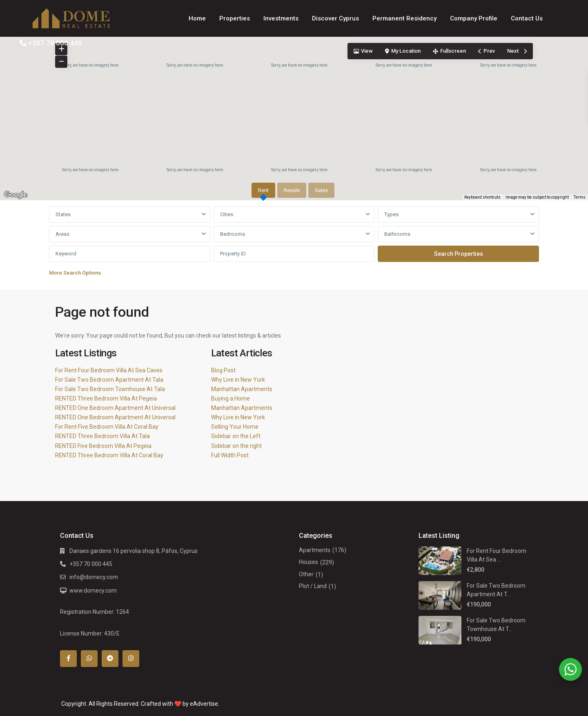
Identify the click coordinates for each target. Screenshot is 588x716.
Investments (281, 18)
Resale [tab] (292, 190)
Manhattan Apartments (242, 389)
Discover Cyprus (335, 18)
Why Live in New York (238, 380)
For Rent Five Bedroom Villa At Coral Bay (107, 427)
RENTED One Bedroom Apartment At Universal (115, 408)
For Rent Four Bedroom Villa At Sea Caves (109, 370)
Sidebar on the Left (236, 436)
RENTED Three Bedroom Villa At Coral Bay (109, 455)
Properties (235, 18)
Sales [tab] (321, 190)
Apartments (315, 550)
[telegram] (110, 659)
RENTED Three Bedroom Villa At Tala (102, 436)
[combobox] (130, 215)
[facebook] (68, 659)
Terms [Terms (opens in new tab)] (580, 197)
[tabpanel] (294, 243)
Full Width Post (230, 455)
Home (197, 18)
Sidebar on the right (236, 446)
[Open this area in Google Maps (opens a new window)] (16, 195)
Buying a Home (231, 398)
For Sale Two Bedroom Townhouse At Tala (110, 389)
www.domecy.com (93, 591)
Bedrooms (233, 234)
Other (306, 574)
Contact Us (527, 18)
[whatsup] (89, 659)
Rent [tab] (263, 190)
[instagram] (131, 659)
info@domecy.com (94, 577)
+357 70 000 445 (55, 43)
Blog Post (223, 370)
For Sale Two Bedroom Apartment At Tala (109, 380)
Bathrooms (397, 234)
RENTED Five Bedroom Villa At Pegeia (103, 446)
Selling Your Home (235, 427)
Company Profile (474, 18)
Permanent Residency (404, 18)
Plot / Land (313, 586)
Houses (308, 562)
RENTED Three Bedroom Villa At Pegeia (106, 398)
